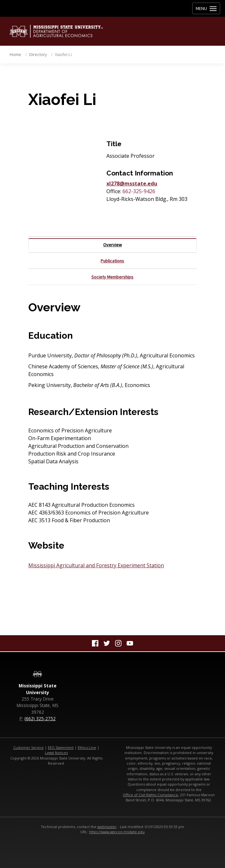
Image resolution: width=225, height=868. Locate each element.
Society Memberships (112, 277)
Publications (112, 261)
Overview (113, 245)
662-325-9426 (139, 191)
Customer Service (28, 747)
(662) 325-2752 (40, 718)
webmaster (107, 827)
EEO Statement (61, 747)
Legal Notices (56, 753)
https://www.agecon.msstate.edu (117, 832)
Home (15, 54)
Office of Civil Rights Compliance (150, 795)
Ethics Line (87, 747)
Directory (38, 54)
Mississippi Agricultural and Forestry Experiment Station (96, 565)
